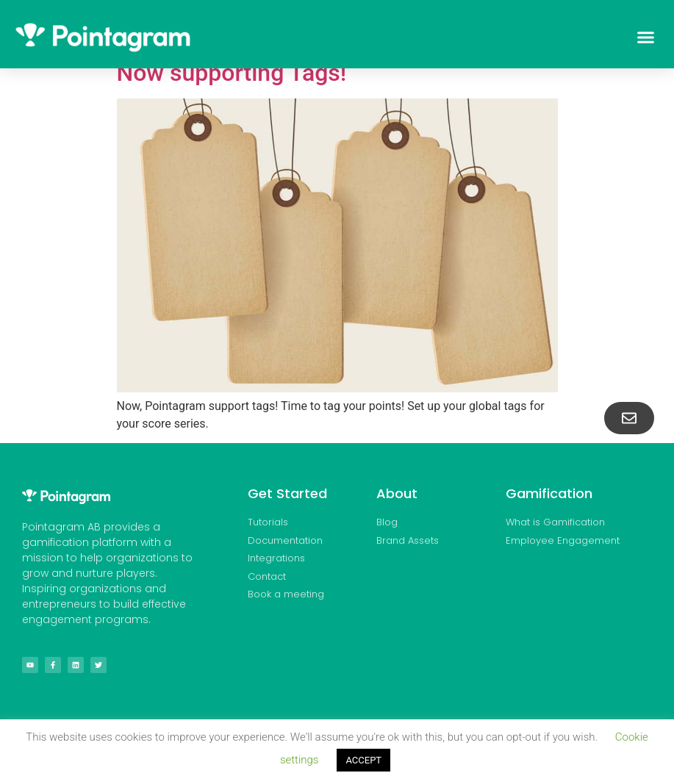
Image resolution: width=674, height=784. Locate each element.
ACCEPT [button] (363, 760)
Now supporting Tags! (232, 73)
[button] (645, 37)
